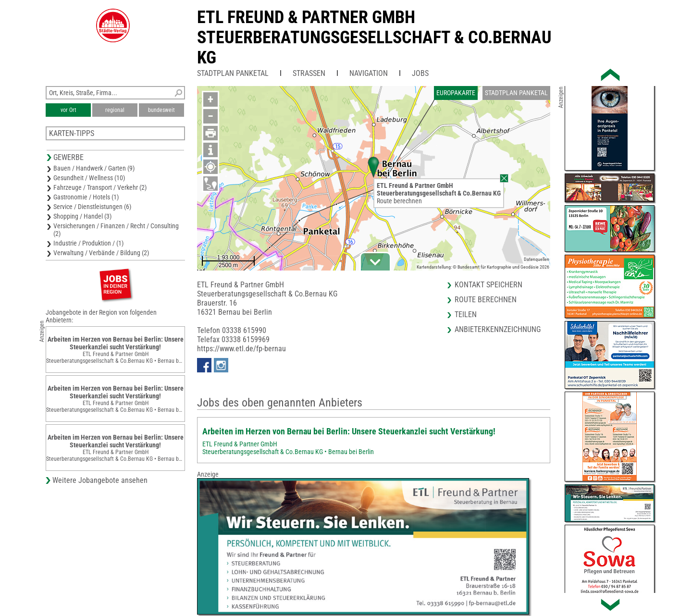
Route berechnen (399, 201)
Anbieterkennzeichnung (498, 329)
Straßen (309, 73)
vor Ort (68, 110)
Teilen (466, 314)
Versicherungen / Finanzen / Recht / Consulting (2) (116, 230)
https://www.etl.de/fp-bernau (241, 349)
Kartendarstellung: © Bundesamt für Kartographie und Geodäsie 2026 (483, 267)
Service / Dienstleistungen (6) (92, 207)
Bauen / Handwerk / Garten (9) (94, 168)
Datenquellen (537, 259)
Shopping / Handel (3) (82, 216)
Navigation (369, 73)
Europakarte (456, 93)
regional (115, 110)
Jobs (420, 73)
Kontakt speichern (488, 285)
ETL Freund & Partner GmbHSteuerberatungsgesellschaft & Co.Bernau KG (374, 37)
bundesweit (161, 110)
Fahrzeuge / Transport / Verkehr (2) (100, 187)
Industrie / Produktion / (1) (88, 243)
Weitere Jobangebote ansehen (100, 480)
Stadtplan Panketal (233, 73)
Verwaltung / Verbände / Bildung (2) (101, 253)
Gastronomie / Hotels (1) (86, 197)
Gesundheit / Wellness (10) (89, 178)
